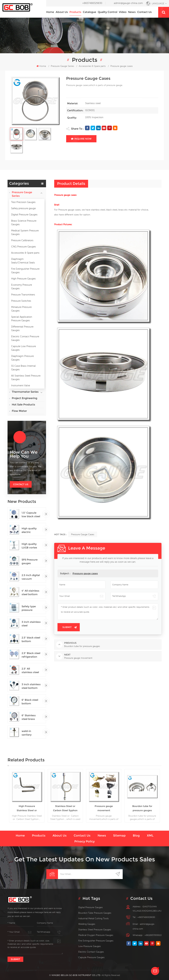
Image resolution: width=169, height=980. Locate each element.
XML (150, 836)
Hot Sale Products (23, 405)
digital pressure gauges (90, 907)
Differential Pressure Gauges (22, 328)
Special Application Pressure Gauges (22, 319)
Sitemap (119, 836)
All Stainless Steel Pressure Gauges (26, 377)
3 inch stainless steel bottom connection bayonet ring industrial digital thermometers (31, 686)
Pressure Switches (21, 301)
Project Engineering (24, 398)
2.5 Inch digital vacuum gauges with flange (31, 577)
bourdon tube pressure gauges (95, 913)
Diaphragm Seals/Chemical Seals (23, 261)
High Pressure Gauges (23, 279)
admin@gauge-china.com (128, 3)
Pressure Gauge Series (62, 66)
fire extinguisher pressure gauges (96, 941)
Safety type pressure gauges (29, 608)
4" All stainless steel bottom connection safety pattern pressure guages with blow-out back (31, 593)
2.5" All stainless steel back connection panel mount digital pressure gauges (31, 671)
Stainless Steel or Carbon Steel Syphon (65, 808)
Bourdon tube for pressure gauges (142, 808)
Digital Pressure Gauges (24, 214)
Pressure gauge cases (83, 534)
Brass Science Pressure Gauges (24, 222)
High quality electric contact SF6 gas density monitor (29, 530)
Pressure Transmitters (23, 295)
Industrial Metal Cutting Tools (93, 918)
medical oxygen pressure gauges (96, 935)
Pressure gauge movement (104, 808)
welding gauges (87, 924)
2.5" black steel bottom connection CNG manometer (31, 640)
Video (123, 12)
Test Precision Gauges (23, 202)
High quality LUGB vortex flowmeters (29, 546)
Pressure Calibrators (22, 240)
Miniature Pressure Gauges (21, 309)
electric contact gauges (91, 952)
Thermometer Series (25, 392)
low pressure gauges (89, 946)
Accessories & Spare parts (25, 253)
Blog (136, 836)
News (132, 12)
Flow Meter (19, 411)
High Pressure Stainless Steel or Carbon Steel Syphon (27, 809)
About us (62, 12)
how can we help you (24, 454)
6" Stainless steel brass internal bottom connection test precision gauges (30, 717)
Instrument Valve (21, 385)
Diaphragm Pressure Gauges (22, 358)
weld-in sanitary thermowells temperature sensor (29, 733)
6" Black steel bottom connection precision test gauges (30, 702)
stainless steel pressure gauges (95, 930)
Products (75, 12)
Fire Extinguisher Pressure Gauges (25, 271)
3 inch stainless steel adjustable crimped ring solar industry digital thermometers (31, 624)
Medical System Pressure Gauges (25, 232)
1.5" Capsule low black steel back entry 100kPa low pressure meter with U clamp (31, 515)
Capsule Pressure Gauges (91, 957)
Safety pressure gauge (23, 208)
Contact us (144, 12)
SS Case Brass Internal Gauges (23, 368)
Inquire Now (81, 139)
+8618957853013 (153, 935)
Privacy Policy (84, 841)
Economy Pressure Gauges (22, 287)
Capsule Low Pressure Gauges (23, 348)
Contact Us (21, 484)
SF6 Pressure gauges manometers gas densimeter (31, 562)
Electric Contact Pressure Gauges (25, 338)
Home (50, 12)
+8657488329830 (92, 3)
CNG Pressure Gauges (23, 247)
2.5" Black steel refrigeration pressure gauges (31, 655)
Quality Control (108, 12)
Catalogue (89, 12)
